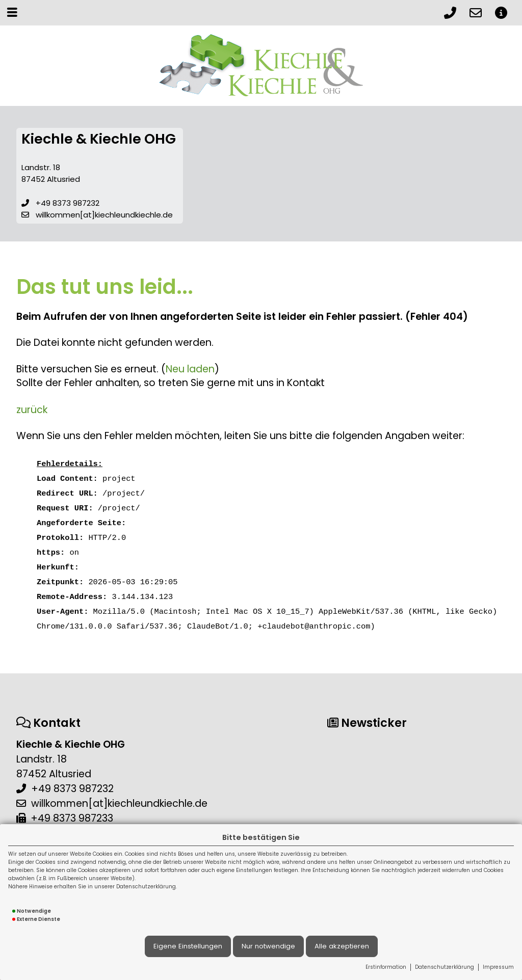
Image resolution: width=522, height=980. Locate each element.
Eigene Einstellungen (188, 946)
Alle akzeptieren (342, 946)
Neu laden (190, 369)
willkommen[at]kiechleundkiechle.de (104, 215)
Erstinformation (386, 967)
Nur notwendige (268, 946)
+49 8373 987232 (68, 203)
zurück (32, 410)
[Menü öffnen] (12, 12)
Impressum (498, 967)
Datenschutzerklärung (445, 967)
